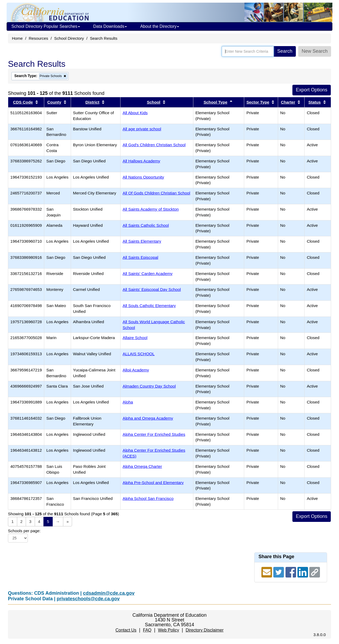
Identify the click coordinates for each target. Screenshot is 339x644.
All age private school (142, 129)
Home (17, 38)
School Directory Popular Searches (46, 26)
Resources (39, 38)
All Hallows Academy (141, 161)
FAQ (147, 630)
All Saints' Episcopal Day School (152, 289)
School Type (216, 102)
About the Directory (160, 26)
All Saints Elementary (142, 241)
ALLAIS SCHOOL (139, 354)
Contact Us (126, 630)
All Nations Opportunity (143, 177)
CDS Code (23, 102)
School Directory (69, 38)
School (153, 102)
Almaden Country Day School (149, 386)
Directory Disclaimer (205, 630)
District (92, 102)
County (54, 102)
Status (315, 102)
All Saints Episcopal (140, 257)
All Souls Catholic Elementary (149, 306)
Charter (288, 102)
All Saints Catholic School (146, 225)
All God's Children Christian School (154, 145)
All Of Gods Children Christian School (156, 193)
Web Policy (168, 630)
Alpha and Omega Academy (148, 418)
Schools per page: (24, 531)
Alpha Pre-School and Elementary (153, 483)
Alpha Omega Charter (142, 466)
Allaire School (135, 338)
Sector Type (258, 102)
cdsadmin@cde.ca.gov (109, 593)
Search (285, 51)
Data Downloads (110, 26)
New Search (315, 51)
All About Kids (135, 113)
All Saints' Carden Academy (148, 274)
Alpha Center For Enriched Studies (154, 434)
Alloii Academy (136, 370)
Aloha (128, 402)
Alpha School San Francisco (148, 498)
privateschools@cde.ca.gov (88, 599)
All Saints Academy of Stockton (151, 209)
